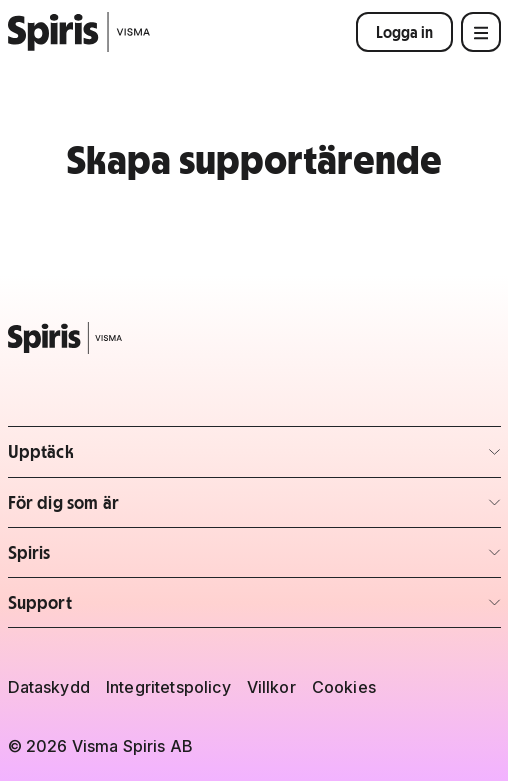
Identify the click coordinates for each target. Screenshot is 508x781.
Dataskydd (49, 687)
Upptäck (125, 457)
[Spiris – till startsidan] (254, 338)
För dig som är (125, 508)
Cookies (344, 687)
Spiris (125, 558)
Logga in (404, 32)
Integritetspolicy (168, 687)
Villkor (271, 687)
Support (125, 608)
